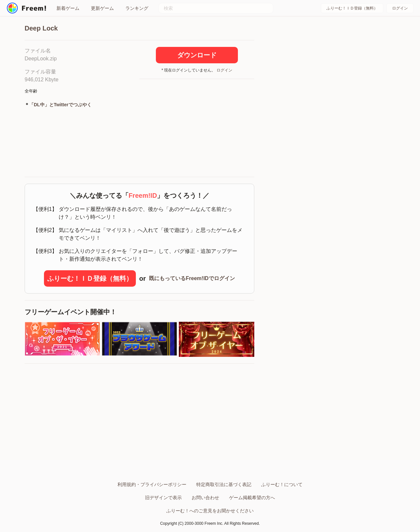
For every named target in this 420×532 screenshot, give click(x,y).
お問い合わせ (205, 498)
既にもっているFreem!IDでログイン (192, 278)
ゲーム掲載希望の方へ (252, 498)
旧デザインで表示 (163, 498)
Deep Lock (41, 28)
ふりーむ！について (282, 484)
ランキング (137, 8)
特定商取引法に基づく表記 (224, 484)
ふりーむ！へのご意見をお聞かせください (210, 511)
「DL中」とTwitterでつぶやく (60, 105)
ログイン (400, 8)
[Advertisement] (197, 128)
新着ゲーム (68, 8)
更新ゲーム (102, 8)
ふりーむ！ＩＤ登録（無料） (352, 8)
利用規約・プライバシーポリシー (152, 484)
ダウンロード (197, 55)
